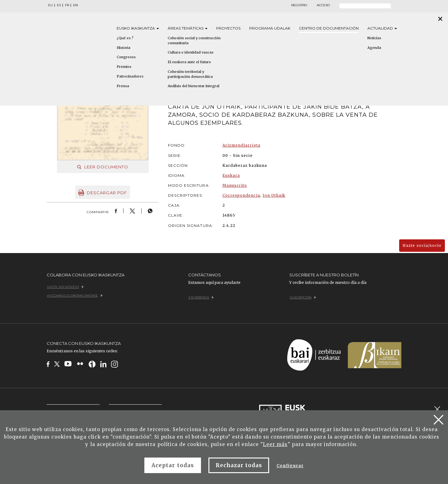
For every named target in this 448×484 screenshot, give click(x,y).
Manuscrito (235, 185)
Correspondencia (241, 195)
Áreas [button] (188, 28)
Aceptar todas (173, 465)
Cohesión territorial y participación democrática (190, 74)
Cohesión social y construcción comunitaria (194, 40)
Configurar (290, 466)
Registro (299, 5)
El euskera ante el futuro (189, 62)
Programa (270, 28)
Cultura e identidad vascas (191, 52)
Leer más (275, 444)
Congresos (126, 57)
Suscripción (303, 297)
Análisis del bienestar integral (194, 86)
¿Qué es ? (125, 38)
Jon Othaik (274, 195)
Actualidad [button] (382, 28)
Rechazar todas (239, 465)
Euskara (231, 175)
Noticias (374, 38)
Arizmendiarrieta (241, 145)
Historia (124, 48)
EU (51, 5)
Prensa (123, 86)
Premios (124, 67)
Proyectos (228, 28)
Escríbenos (201, 297)
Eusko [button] (138, 28)
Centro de (329, 28)
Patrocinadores (130, 76)
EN (75, 5)
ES (59, 5)
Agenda (374, 48)
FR (67, 5)
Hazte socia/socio (422, 245)
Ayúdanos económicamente (75, 296)
